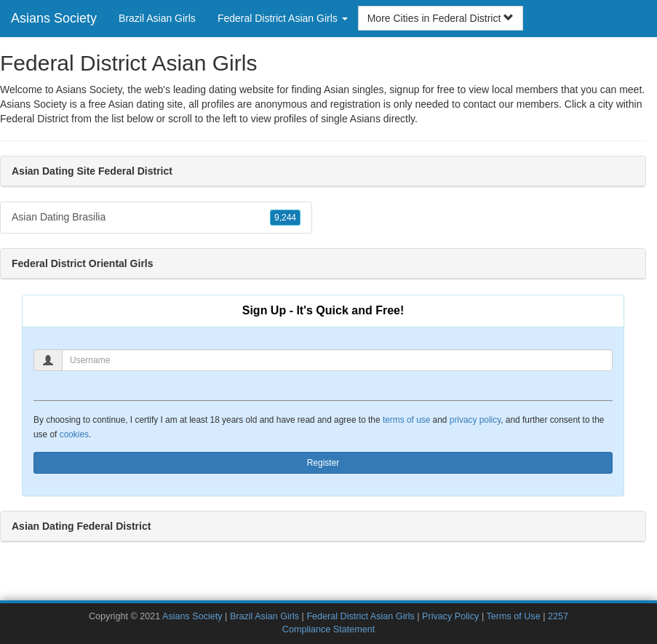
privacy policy (475, 420)
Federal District (34, 119)
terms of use (406, 420)
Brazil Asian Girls (157, 18)
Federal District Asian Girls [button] (283, 18)
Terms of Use (513, 616)
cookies (74, 434)
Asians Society (54, 18)
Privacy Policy (450, 616)
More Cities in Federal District (441, 18)
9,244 (285, 218)
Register (323, 463)
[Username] (337, 360)
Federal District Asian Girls (360, 616)
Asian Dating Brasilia (156, 218)
